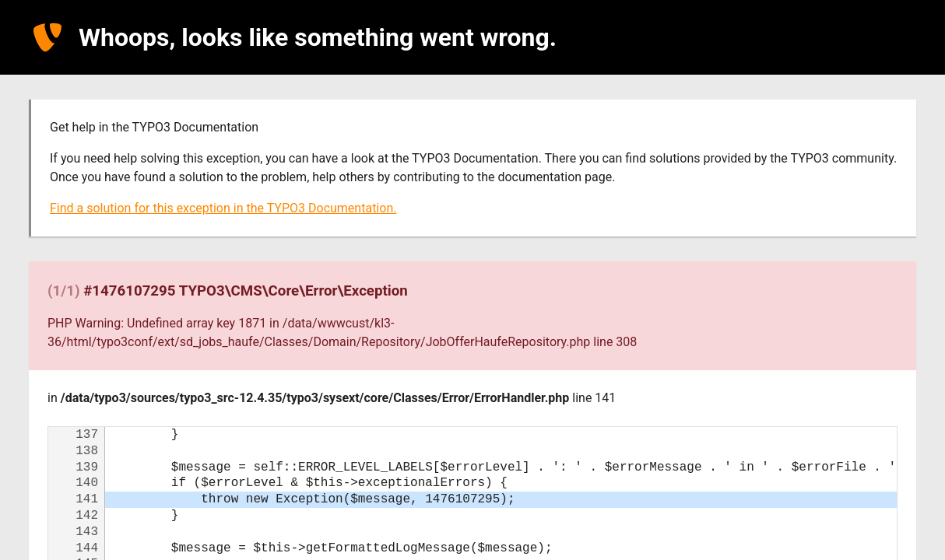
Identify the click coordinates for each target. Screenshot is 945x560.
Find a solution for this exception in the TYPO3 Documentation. (223, 208)
